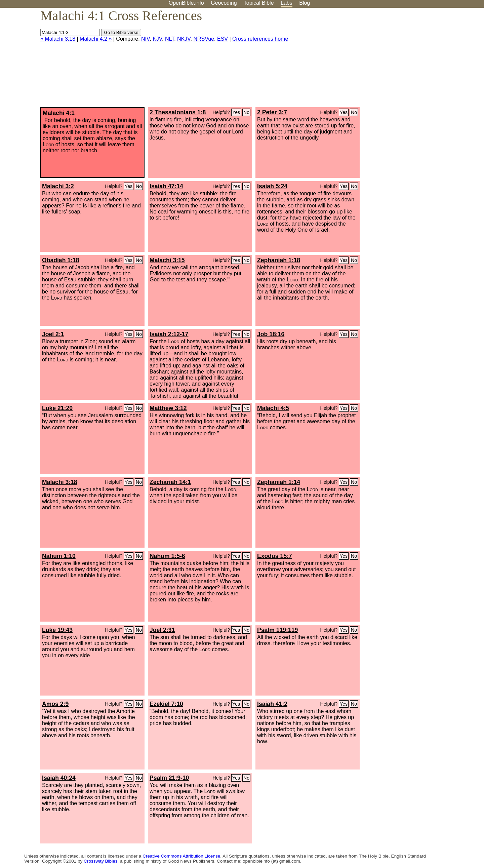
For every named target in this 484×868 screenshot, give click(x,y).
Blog (305, 3)
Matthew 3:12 (168, 408)
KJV (157, 39)
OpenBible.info (186, 3)
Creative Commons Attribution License (181, 856)
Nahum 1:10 (59, 556)
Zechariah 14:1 (170, 482)
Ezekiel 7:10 (166, 704)
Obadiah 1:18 (61, 260)
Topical (259, 3)
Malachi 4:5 (273, 408)
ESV (223, 39)
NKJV (184, 39)
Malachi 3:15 (167, 260)
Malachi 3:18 (60, 482)
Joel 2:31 (162, 630)
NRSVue (204, 39)
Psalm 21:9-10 (169, 778)
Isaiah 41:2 (272, 704)
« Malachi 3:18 (58, 39)
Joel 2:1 (53, 334)
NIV (145, 39)
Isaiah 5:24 (272, 186)
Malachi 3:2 (58, 186)
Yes (236, 112)
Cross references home (260, 39)
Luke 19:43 (57, 630)
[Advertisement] (416, 60)
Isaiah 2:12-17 (169, 334)
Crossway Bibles (100, 861)
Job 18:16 (271, 334)
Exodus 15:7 (275, 556)
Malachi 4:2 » (96, 39)
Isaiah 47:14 (166, 186)
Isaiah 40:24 (59, 778)
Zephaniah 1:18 (279, 260)
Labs (287, 3)
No (246, 112)
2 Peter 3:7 (272, 112)
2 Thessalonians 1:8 (178, 112)
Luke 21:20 (57, 408)
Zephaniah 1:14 (279, 482)
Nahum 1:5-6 (167, 556)
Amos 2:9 (55, 704)
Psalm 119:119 (277, 630)
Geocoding (224, 3)
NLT (170, 39)
